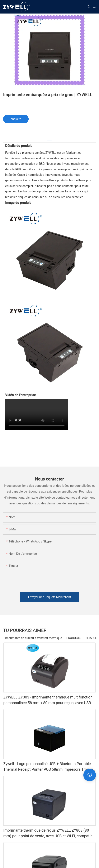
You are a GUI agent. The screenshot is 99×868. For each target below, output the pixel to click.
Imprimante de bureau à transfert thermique (34, 638)
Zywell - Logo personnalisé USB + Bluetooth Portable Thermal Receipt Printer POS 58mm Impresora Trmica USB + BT (48, 767)
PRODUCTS (74, 638)
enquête (16, 119)
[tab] (49, 139)
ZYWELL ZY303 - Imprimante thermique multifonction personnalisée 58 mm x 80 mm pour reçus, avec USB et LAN (49, 700)
